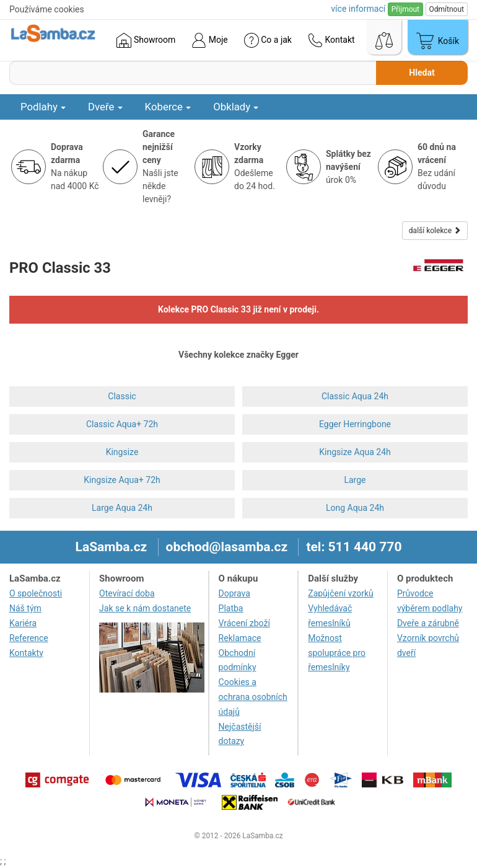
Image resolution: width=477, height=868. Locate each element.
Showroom (146, 40)
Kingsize (122, 452)
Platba (231, 608)
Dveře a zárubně (428, 623)
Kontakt (331, 40)
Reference (29, 638)
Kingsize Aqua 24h (355, 452)
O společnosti (36, 593)
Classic (122, 396)
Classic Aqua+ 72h (122, 424)
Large (355, 480)
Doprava (234, 593)
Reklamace (240, 638)
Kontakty (26, 653)
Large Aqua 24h (122, 508)
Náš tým (25, 608)
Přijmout (405, 9)
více (358, 9)
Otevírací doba (127, 593)
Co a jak (268, 40)
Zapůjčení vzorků (341, 593)
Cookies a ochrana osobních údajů (253, 697)
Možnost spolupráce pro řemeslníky (337, 653)
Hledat (422, 73)
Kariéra (23, 623)
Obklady (236, 107)
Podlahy (43, 107)
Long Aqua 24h (355, 508)
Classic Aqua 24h (355, 396)
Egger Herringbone (355, 424)
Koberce (168, 107)
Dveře (105, 107)
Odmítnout (447, 9)
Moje (209, 40)
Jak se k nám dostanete (145, 608)
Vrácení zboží (244, 623)
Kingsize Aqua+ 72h (122, 480)
